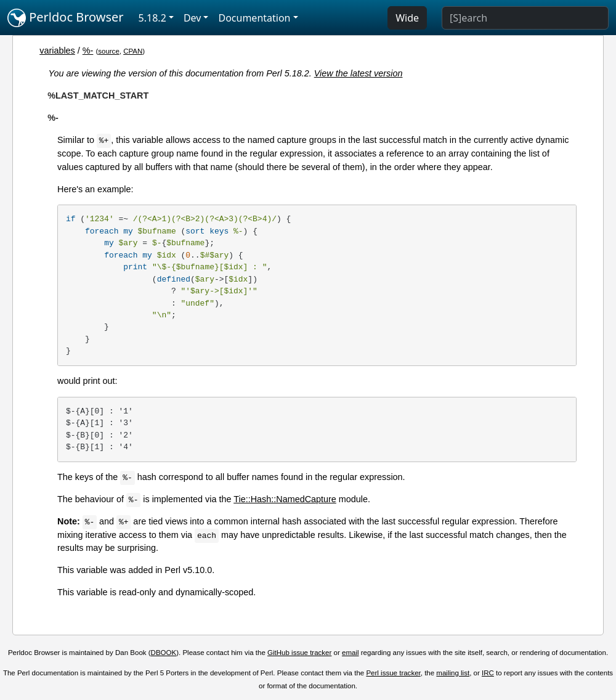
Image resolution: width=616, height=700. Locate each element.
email (351, 653)
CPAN (133, 51)
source (109, 51)
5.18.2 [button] (152, 18)
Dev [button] (192, 18)
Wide (407, 18)
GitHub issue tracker (299, 653)
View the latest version (359, 73)
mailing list (453, 673)
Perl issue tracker (393, 673)
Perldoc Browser (66, 18)
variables (57, 51)
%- (88, 51)
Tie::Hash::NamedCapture (285, 499)
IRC (488, 673)
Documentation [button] (254, 18)
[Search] (525, 18)
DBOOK (164, 653)
